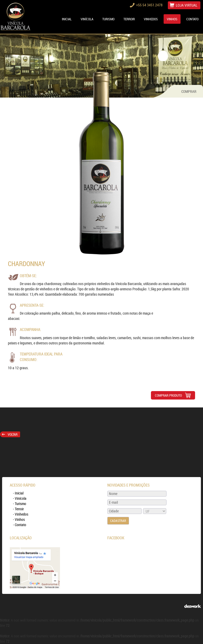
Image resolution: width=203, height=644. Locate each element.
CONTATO (192, 19)
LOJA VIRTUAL (187, 5)
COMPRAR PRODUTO (173, 395)
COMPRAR (189, 91)
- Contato (20, 525)
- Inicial (18, 493)
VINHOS (172, 19)
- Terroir (18, 509)
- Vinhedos (21, 514)
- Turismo (20, 504)
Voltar (10, 434)
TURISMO (108, 19)
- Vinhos (19, 519)
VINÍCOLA (87, 19)
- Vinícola (20, 498)
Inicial (67, 19)
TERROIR (129, 19)
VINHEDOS (151, 19)
